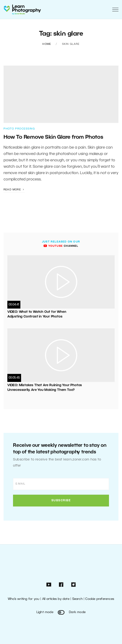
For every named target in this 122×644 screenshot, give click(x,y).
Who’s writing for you (24, 599)
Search (77, 599)
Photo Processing (19, 129)
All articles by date (56, 599)
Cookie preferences (100, 599)
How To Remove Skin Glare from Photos (53, 137)
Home (47, 44)
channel (61, 246)
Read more (14, 190)
